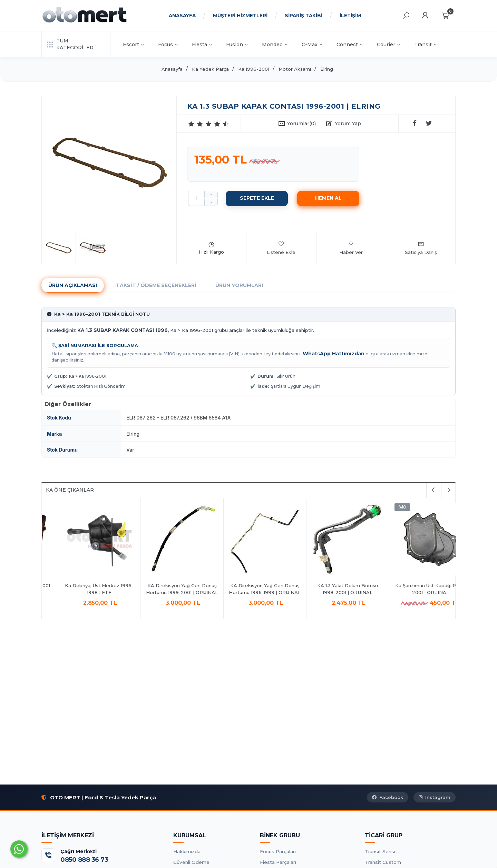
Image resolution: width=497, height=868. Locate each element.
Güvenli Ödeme (191, 862)
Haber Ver (351, 248)
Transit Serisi (380, 851)
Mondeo (275, 45)
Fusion (237, 45)
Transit (425, 45)
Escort (133, 45)
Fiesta (202, 45)
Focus (168, 45)
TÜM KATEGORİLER (70, 44)
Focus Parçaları (278, 851)
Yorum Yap (348, 124)
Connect (350, 45)
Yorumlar (301, 124)
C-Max (312, 45)
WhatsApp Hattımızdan (334, 354)
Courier (388, 45)
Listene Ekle (281, 248)
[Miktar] (196, 198)
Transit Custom (383, 862)
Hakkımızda (187, 851)
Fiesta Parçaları (278, 862)
